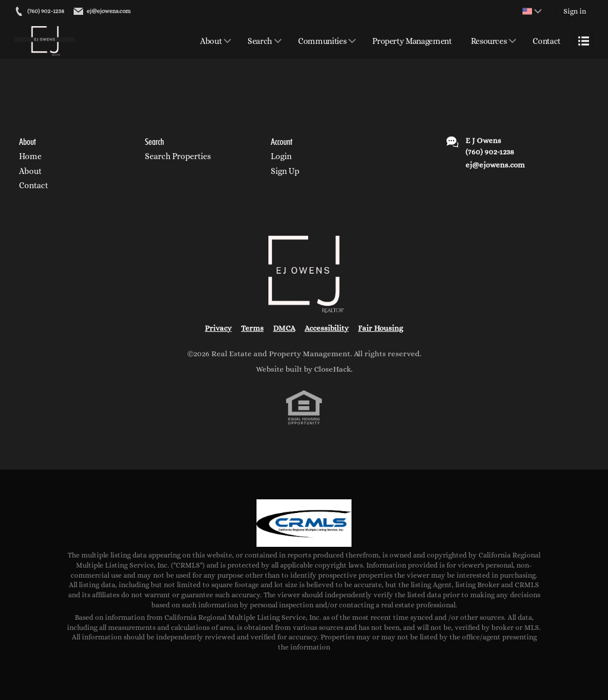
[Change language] (532, 11)
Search (260, 41)
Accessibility (327, 328)
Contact (547, 41)
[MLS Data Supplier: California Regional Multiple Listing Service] (304, 523)
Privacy (218, 328)
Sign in (575, 11)
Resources (489, 41)
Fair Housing (381, 328)
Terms (252, 328)
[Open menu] (584, 41)
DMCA (284, 328)
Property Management (412, 41)
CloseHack (332, 369)
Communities (322, 41)
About (211, 41)
